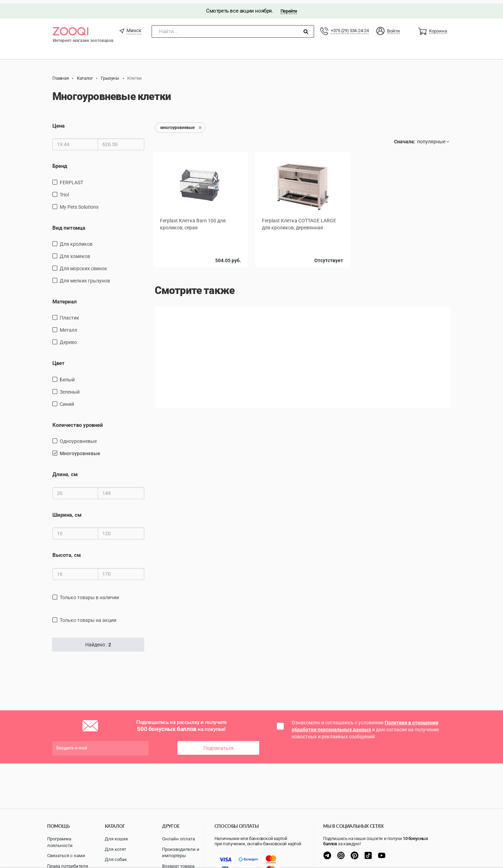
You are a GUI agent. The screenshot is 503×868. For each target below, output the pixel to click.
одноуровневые (78, 438)
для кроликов (76, 241)
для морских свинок (83, 265)
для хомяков (75, 253)
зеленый (70, 388)
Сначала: (405, 138)
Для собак (116, 859)
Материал (65, 298)
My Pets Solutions (79, 203)
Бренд (60, 163)
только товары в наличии (89, 594)
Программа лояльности (60, 842)
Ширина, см (67, 511)
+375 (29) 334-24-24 (350, 27)
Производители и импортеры (181, 853)
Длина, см (65, 471)
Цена (59, 122)
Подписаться (218, 745)
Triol (64, 191)
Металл (68, 327)
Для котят (115, 849)
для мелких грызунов (85, 277)
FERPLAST (71, 179)
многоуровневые (80, 450)
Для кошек (116, 839)
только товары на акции (88, 616)
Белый (67, 376)
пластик (70, 314)
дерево (68, 339)
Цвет (59, 360)
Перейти (289, 8)
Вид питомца (69, 224)
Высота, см (67, 552)
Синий (67, 401)
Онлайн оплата (178, 839)
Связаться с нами (66, 856)
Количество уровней (78, 422)
